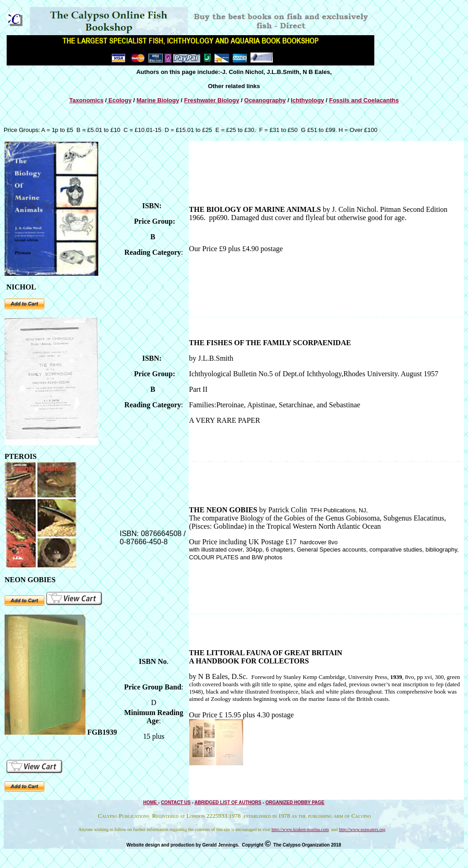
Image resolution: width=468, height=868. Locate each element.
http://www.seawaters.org (362, 829)
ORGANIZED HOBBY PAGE (295, 802)
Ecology (119, 100)
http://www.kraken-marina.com (300, 829)
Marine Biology (158, 100)
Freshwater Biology (212, 100)
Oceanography (265, 100)
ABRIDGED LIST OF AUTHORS (228, 802)
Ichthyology (307, 100)
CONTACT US (176, 802)
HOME (151, 802)
